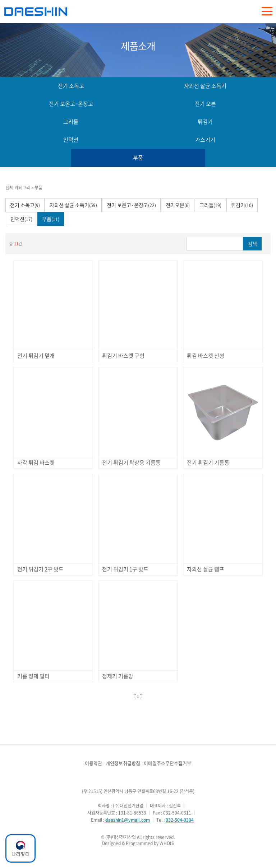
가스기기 (205, 140)
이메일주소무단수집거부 (167, 763)
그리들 (71, 122)
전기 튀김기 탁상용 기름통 (131, 463)
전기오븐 (178, 205)
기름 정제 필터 (33, 676)
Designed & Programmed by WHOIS (138, 843)
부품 (138, 158)
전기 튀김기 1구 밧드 (125, 569)
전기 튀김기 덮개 (36, 356)
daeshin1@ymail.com (128, 820)
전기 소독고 (71, 86)
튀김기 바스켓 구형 (123, 356)
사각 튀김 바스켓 (36, 463)
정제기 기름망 (118, 676)
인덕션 (71, 140)
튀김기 (205, 122)
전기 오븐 (205, 104)
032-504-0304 (180, 820)
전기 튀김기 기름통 (208, 463)
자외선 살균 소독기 (205, 86)
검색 (252, 244)
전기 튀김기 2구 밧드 (40, 569)
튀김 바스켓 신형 (206, 356)
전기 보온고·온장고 (71, 104)
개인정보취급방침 (123, 763)
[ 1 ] (138, 696)
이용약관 (93, 763)
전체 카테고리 (18, 188)
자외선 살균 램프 (206, 569)
